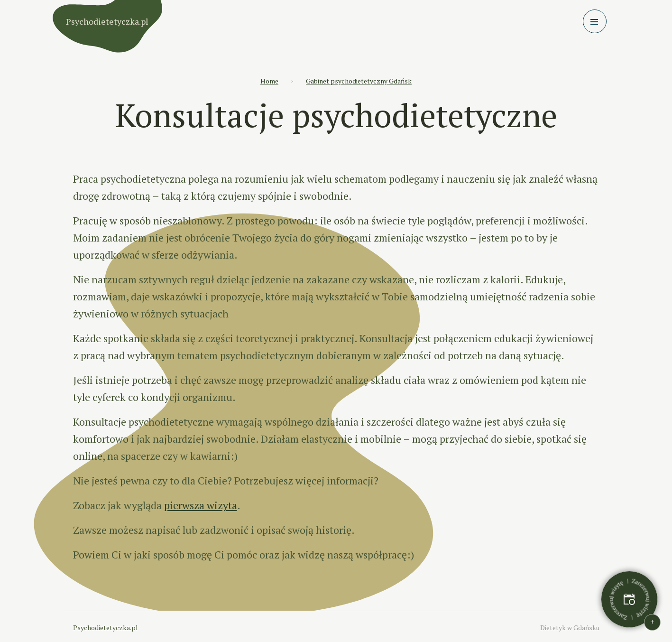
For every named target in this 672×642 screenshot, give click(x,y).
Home (269, 81)
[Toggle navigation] (595, 21)
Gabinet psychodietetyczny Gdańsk (359, 81)
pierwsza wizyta (201, 505)
